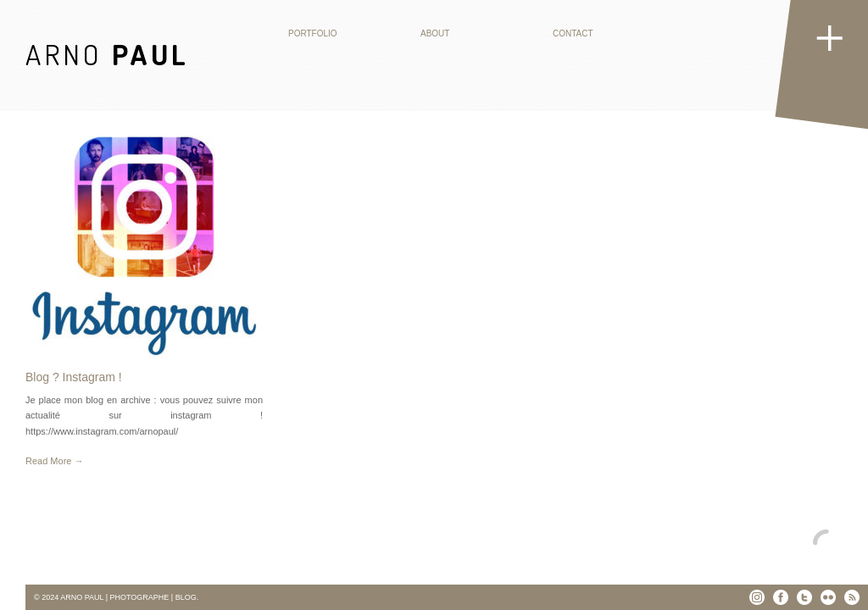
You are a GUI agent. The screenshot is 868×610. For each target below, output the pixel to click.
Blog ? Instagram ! (74, 377)
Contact (573, 33)
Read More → (54, 461)
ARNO (107, 54)
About (435, 33)
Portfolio (313, 33)
